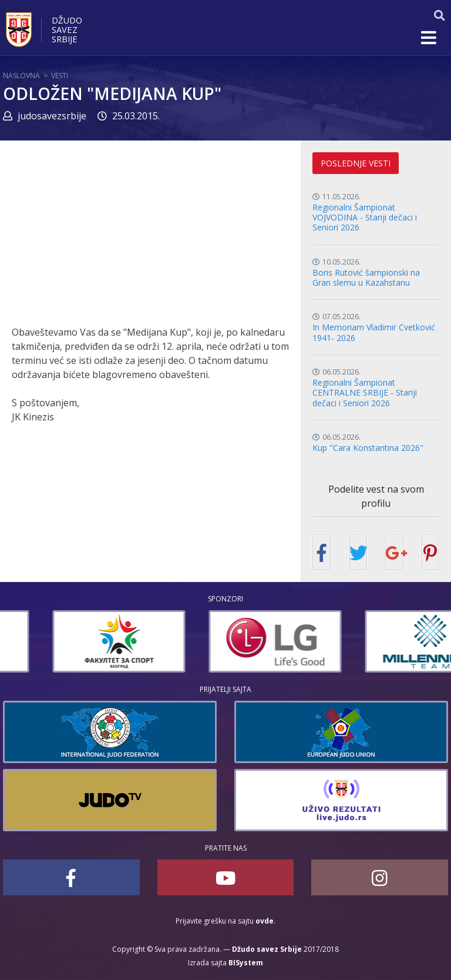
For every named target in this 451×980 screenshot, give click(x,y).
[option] (69, 641)
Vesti (60, 76)
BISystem (246, 963)
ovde (265, 921)
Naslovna (21, 76)
